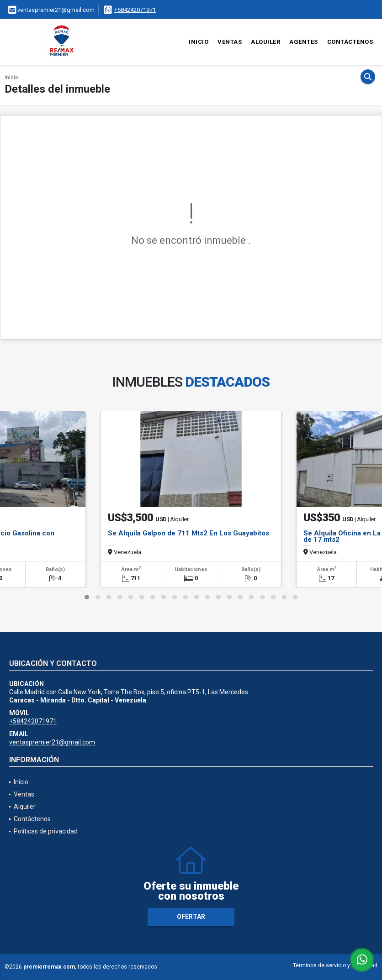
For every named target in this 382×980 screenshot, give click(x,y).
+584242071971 (135, 10)
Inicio (199, 42)
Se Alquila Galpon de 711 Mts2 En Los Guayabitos (188, 533)
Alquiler (265, 42)
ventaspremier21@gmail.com (52, 742)
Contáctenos (350, 42)
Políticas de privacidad (46, 831)
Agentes (304, 42)
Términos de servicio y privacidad (335, 965)
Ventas (230, 42)
